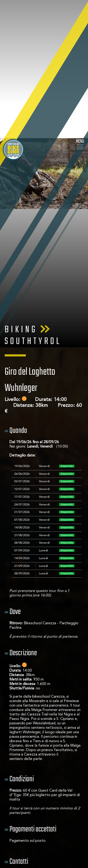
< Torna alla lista (44, 815)
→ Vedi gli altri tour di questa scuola (39, 783)
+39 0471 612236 (24, 774)
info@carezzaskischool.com (32, 770)
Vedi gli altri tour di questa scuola (44, 834)
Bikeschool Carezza (26, 761)
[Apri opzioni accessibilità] (11, 843)
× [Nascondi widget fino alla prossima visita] (15, 838)
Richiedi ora (44, 854)
